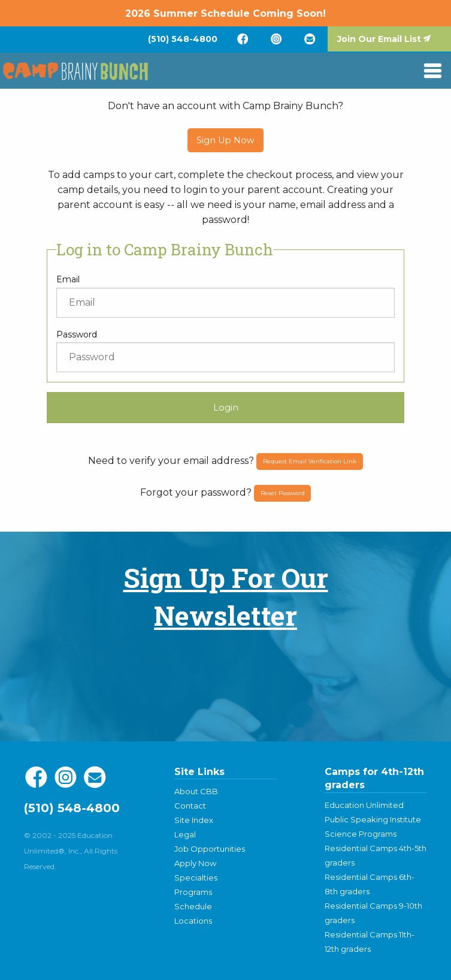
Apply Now (195, 863)
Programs (193, 892)
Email (68, 279)
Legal (185, 834)
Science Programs (361, 834)
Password (77, 334)
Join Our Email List (379, 39)
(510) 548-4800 (183, 39)
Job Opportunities (210, 849)
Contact (190, 806)
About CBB (196, 791)
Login (226, 408)
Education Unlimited (364, 805)
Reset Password (283, 493)
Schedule (193, 906)
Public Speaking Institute (373, 819)
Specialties (196, 878)
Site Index (194, 820)
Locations (193, 921)
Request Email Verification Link (310, 461)
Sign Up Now (225, 140)
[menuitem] (183, 39)
